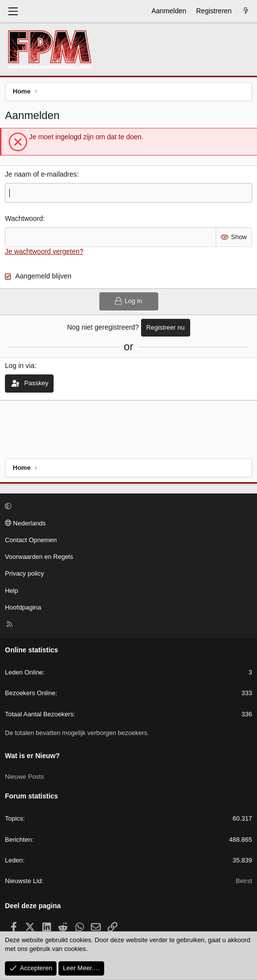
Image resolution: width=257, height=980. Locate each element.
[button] (127, 507)
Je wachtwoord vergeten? (44, 251)
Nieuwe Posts (24, 777)
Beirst (244, 881)
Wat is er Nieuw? (32, 756)
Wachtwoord (24, 218)
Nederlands (25, 523)
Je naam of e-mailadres (41, 174)
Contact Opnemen (31, 540)
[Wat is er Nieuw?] (246, 11)
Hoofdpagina (23, 607)
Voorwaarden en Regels (39, 557)
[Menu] (13, 11)
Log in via (20, 366)
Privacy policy (24, 573)
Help (12, 591)
